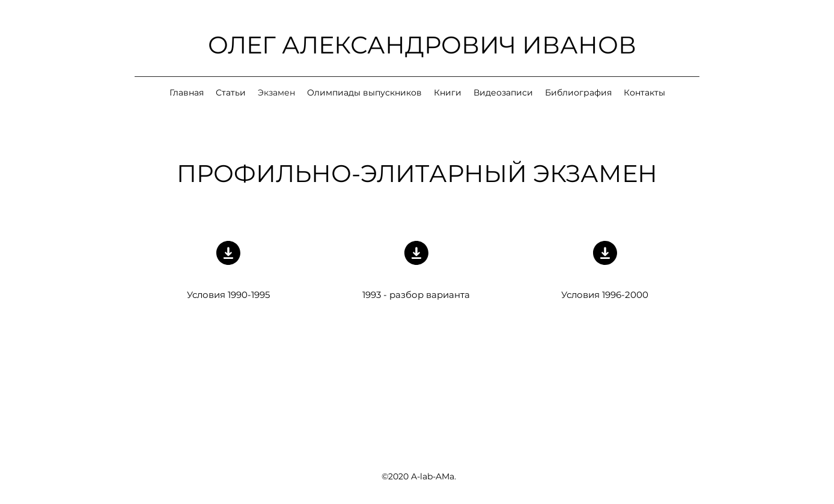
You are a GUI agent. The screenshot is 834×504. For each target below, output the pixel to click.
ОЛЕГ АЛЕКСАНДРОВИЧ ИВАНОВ (422, 45)
